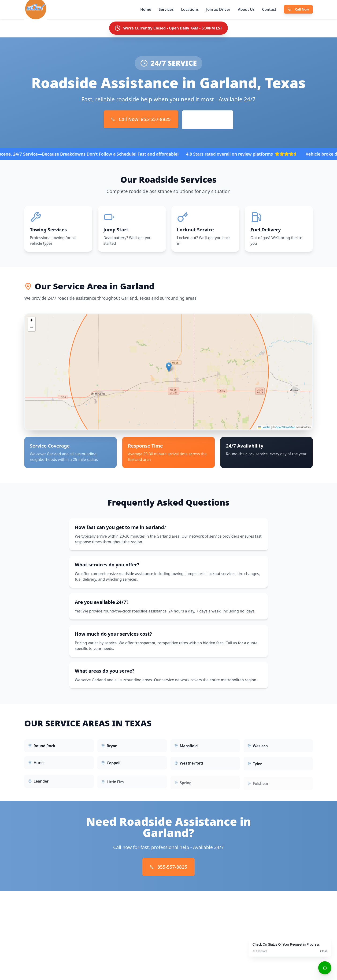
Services (166, 9)
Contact (269, 9)
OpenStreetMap (285, 429)
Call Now (298, 9)
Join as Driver (218, 9)
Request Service (208, 120)
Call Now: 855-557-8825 (141, 119)
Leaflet (264, 429)
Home (146, 9)
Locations (190, 9)
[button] (169, 369)
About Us (246, 9)
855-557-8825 (168, 867)
